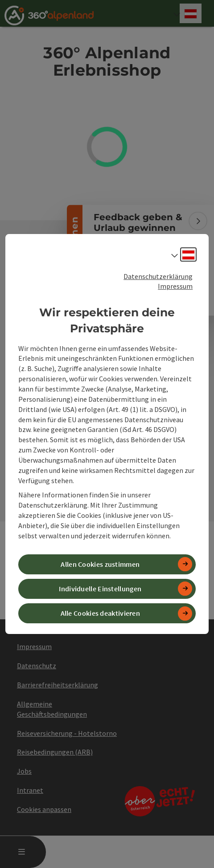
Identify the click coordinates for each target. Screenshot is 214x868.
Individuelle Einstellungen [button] (100, 589)
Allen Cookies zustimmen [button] (100, 564)
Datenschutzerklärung (158, 276)
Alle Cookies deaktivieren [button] (101, 613)
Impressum (175, 286)
